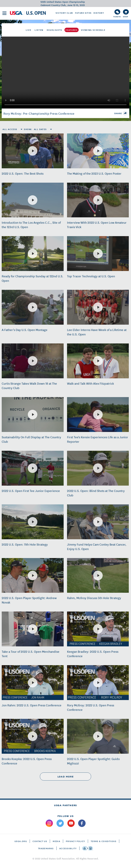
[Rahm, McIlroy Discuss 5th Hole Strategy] (98, 575)
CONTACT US (40, 841)
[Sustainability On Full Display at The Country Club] (33, 415)
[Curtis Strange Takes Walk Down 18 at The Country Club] (33, 361)
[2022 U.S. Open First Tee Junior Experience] (33, 468)
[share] (125, 113)
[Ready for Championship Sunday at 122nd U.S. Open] (33, 254)
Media (56, 841)
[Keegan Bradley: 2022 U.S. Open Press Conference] (98, 629)
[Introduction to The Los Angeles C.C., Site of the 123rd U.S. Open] (33, 200)
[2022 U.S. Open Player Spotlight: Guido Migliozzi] (98, 736)
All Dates (40, 129)
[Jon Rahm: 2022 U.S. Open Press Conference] (33, 683)
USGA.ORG (21, 841)
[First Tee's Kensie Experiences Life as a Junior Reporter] (98, 415)
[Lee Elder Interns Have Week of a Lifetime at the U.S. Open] (98, 307)
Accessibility (68, 848)
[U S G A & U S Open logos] (28, 13)
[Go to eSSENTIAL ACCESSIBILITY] (88, 848)
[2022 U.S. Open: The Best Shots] (33, 151)
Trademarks (46, 848)
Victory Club (64, 13)
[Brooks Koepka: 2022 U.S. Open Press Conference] (33, 736)
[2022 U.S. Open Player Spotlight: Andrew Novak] (33, 575)
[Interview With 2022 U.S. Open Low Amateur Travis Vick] (98, 200)
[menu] (4, 13)
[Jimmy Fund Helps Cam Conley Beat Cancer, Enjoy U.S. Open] (98, 522)
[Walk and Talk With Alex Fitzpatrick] (98, 361)
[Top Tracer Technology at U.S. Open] (98, 254)
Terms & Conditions (104, 841)
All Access (10, 129)
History (99, 13)
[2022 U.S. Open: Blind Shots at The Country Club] (98, 468)
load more (65, 777)
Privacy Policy (75, 841)
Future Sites (83, 13)
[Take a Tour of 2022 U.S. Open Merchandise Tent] (33, 629)
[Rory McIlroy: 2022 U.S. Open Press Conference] (98, 683)
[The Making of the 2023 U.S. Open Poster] (98, 151)
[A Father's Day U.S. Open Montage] (33, 307)
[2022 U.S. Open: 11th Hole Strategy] (33, 522)
